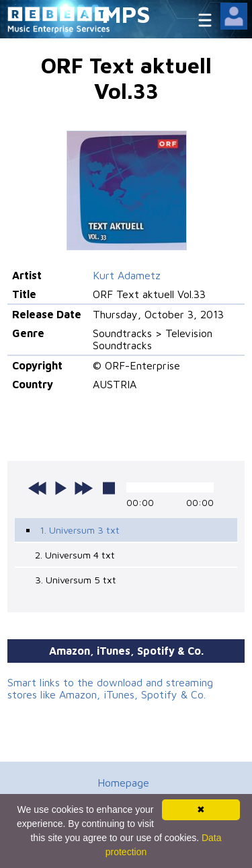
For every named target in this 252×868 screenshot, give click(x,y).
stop (109, 488)
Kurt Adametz (127, 275)
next (83, 488)
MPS (126, 14)
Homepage (123, 783)
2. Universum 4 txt (75, 555)
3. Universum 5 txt (76, 580)
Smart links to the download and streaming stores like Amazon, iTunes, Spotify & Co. (110, 688)
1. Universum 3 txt (80, 530)
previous (38, 488)
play (60, 488)
